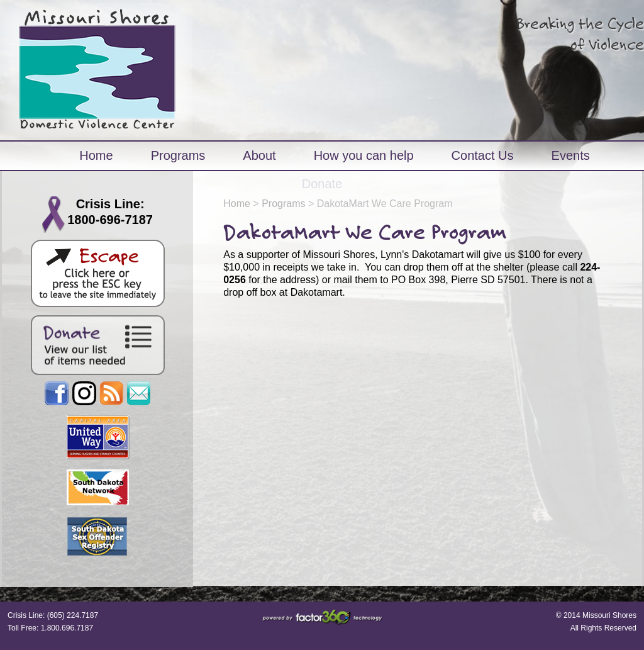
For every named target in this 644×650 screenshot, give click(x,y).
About (259, 155)
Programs (178, 155)
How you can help (364, 155)
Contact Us (483, 155)
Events (571, 155)
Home (96, 155)
